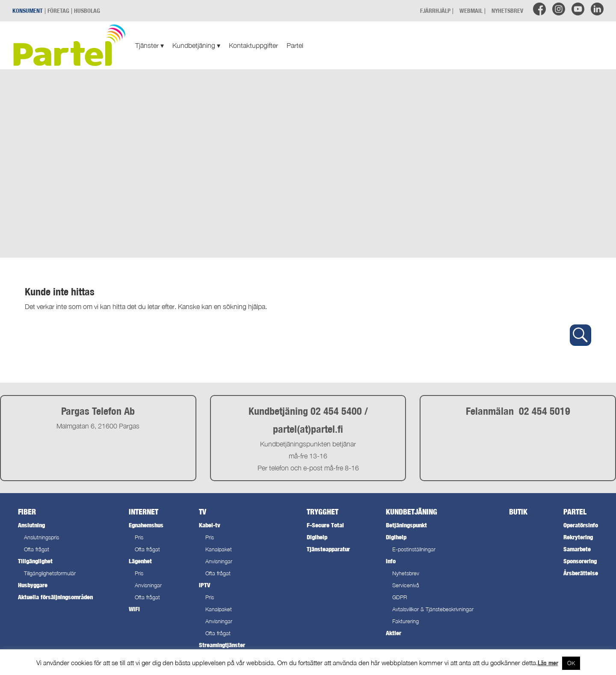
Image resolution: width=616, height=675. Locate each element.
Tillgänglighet (35, 561)
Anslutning (31, 525)
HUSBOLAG (87, 10)
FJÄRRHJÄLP (435, 10)
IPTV (204, 585)
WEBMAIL (471, 10)
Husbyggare (33, 585)
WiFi (134, 609)
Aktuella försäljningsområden (55, 597)
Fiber (27, 512)
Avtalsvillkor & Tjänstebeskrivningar (433, 609)
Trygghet (323, 512)
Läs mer (548, 663)
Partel (295, 45)
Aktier (394, 633)
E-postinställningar (414, 549)
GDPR (400, 597)
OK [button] (571, 663)
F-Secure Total (325, 525)
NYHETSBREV (507, 10)
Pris (139, 537)
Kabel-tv (210, 525)
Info (391, 561)
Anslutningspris (41, 537)
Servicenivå (406, 585)
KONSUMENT (28, 10)
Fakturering (406, 621)
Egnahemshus (146, 525)
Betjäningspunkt (406, 525)
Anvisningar (148, 585)
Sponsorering (580, 561)
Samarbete (577, 549)
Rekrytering (578, 537)
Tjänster (150, 45)
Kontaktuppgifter (253, 45)
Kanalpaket (219, 549)
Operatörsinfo (581, 525)
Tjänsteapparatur (328, 549)
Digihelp (317, 537)
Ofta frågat (37, 549)
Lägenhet (140, 561)
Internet (144, 512)
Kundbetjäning (196, 45)
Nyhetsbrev (406, 573)
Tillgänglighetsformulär (50, 573)
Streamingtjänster (222, 645)
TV (203, 512)
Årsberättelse (581, 573)
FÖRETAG (58, 10)
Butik (518, 512)
